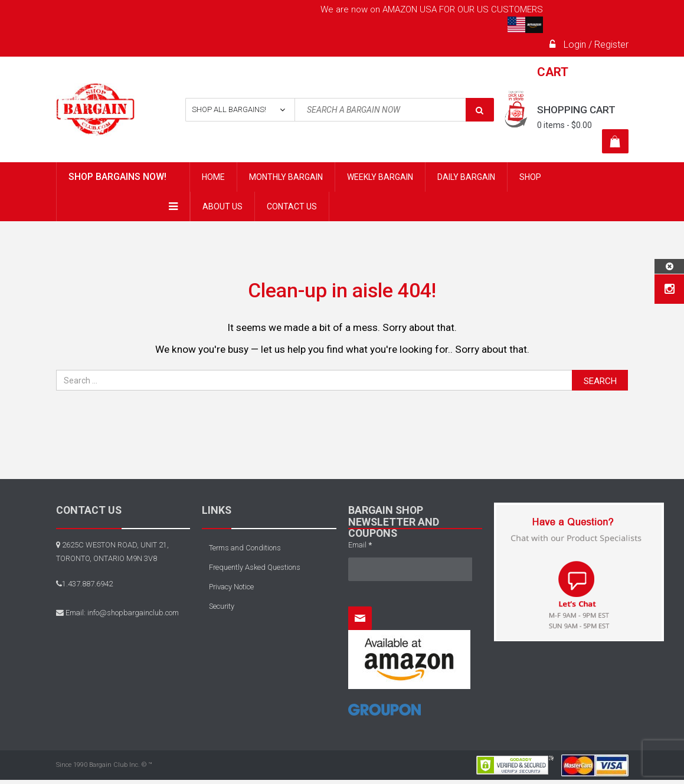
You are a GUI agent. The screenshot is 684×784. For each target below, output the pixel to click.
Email (360, 545)
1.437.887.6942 (87, 584)
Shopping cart (576, 110)
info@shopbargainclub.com (133, 613)
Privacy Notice (231, 587)
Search (600, 381)
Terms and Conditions (245, 548)
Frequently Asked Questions (255, 567)
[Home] (384, 714)
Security (222, 606)
